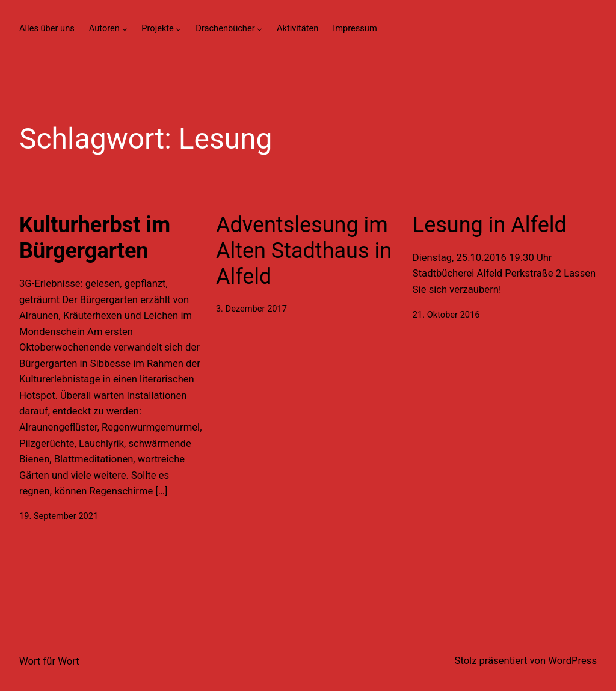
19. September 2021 (59, 516)
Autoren (104, 28)
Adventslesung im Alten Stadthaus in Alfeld (304, 251)
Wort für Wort (49, 661)
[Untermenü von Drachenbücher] (260, 29)
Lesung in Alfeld (490, 225)
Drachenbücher (225, 28)
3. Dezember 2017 (251, 309)
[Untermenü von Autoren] (125, 29)
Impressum (355, 28)
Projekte (158, 28)
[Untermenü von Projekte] (178, 29)
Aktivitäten (297, 28)
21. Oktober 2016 (446, 315)
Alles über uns (47, 28)
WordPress (572, 661)
